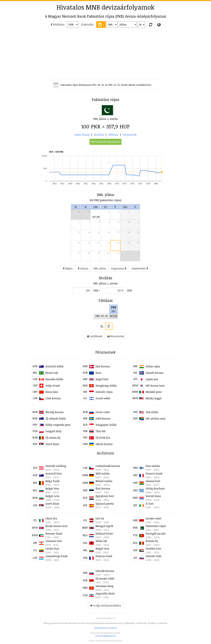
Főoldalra (57, 25)
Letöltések (95, 336)
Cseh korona (53, 398)
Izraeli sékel (103, 398)
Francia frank (154, 473)
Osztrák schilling (56, 466)
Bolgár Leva (53, 496)
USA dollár (152, 412)
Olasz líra (51, 518)
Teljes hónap (82, 135)
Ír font (150, 504)
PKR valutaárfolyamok (105, 142)
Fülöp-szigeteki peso (58, 425)
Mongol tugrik (104, 526)
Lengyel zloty (54, 431)
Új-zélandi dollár (56, 419)
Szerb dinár (52, 444)
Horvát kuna (153, 496)
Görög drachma (155, 488)
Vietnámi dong (105, 586)
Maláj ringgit (154, 398)
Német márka (104, 481)
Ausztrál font (54, 473)
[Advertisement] (16, 55)
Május (68, 268)
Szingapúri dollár (106, 425)
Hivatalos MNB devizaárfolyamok (105, 7)
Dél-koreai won (155, 386)
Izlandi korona (155, 373)
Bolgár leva (52, 488)
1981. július (100, 268)
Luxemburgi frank (57, 556)
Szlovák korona (105, 571)
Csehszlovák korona (108, 466)
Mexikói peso (154, 392)
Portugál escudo (156, 534)
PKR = (97, 290)
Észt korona (103, 488)
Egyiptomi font (105, 496)
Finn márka (153, 466)
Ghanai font (153, 481)
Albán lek (101, 541)
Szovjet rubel (153, 518)
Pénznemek (130, 135)
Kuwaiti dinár (54, 534)
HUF (130, 290)
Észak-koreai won (57, 526)
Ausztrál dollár (55, 366)
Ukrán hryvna (104, 444)
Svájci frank (53, 386)
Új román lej (53, 438)
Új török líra (103, 438)
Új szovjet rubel (105, 578)
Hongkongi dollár (106, 386)
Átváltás (99, 135)
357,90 (96, 217)
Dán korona (103, 366)
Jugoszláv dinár (105, 593)
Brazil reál (52, 373)
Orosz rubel (103, 412)
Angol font (102, 379)
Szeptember (140, 268)
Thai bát (101, 431)
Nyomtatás (116, 336)
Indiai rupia (153, 366)
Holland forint (104, 534)
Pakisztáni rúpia (156, 526)
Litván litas (52, 549)
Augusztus (119, 268)
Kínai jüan (52, 392)
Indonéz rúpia (104, 392)
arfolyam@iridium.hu (105, 636)
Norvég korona (55, 412)
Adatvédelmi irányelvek (105, 628)
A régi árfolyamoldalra (105, 605)
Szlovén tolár (154, 556)
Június (83, 268)
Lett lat (100, 518)
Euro (98, 373)
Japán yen (152, 379)
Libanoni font (54, 541)
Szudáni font (153, 549)
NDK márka (103, 473)
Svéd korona (103, 419)
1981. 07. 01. (102, 316)
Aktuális (87, 25)
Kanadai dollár (54, 379)
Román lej (152, 541)
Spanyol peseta (105, 504)
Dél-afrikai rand (156, 419)
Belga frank (53, 481)
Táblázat (113, 135)
